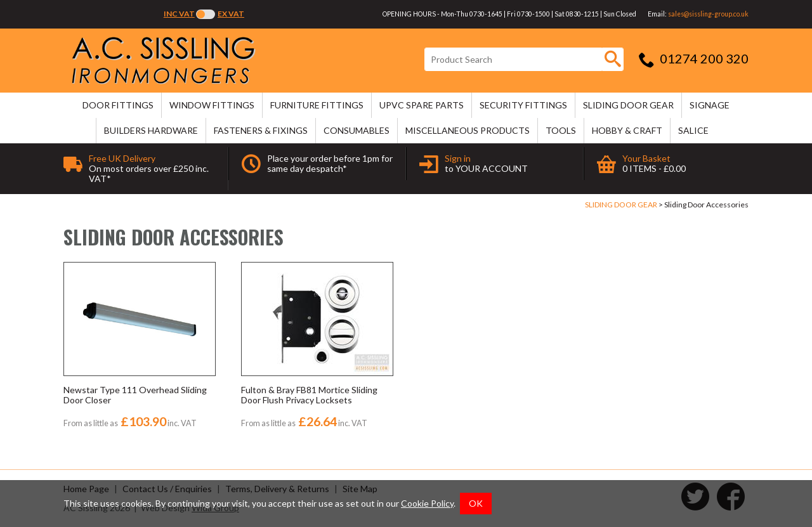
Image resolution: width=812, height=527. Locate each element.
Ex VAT (231, 14)
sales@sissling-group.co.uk (708, 14)
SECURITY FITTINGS (523, 105)
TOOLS (561, 130)
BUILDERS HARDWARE (151, 130)
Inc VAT (179, 14)
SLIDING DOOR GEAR (628, 105)
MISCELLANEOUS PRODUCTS (468, 130)
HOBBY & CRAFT (627, 130)
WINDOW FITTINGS (212, 105)
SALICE (693, 130)
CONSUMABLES (357, 130)
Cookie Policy (427, 503)
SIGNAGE (710, 105)
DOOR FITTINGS (118, 105)
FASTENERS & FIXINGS (261, 130)
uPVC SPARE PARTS (422, 105)
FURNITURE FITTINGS (317, 105)
